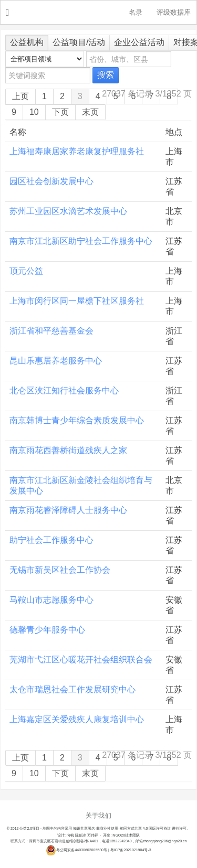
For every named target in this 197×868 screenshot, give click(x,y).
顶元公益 (26, 271)
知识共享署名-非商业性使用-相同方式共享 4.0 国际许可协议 (122, 828)
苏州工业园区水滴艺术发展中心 (68, 211)
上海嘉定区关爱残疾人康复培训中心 (77, 719)
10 (34, 112)
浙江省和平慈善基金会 (51, 331)
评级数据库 (174, 13)
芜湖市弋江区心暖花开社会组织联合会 (81, 660)
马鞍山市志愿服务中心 (51, 600)
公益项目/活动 (79, 42)
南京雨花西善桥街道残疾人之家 (68, 450)
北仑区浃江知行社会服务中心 (64, 390)
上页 (20, 96)
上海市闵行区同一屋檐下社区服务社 (77, 301)
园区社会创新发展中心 (51, 181)
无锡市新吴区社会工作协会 (60, 570)
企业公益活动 (139, 42)
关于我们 (98, 816)
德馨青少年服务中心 (47, 630)
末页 (90, 112)
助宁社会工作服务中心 (51, 540)
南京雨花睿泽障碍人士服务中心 (68, 510)
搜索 (106, 75)
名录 (136, 13)
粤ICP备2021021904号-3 (131, 850)
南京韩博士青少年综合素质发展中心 (77, 420)
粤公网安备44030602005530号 (76, 850)
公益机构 (27, 42)
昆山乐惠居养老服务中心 (56, 361)
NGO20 (104, 13)
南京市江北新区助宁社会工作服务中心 (81, 241)
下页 (60, 112)
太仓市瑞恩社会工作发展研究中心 (72, 689)
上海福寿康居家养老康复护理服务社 (77, 151)
